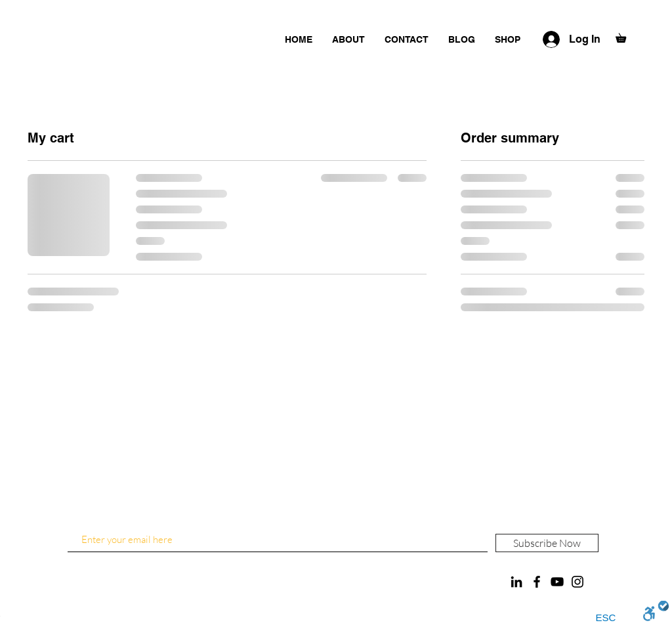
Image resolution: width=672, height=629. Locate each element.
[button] (625, 36)
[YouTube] (557, 582)
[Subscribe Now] (547, 543)
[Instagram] (577, 582)
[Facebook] (537, 582)
